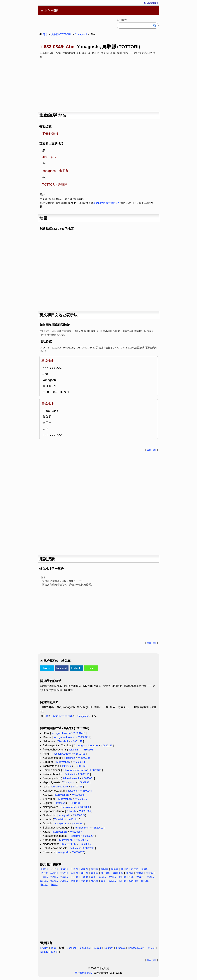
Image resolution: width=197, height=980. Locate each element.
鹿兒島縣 (106, 873)
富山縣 (122, 881)
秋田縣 (54, 869)
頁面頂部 (152, 450)
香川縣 (94, 873)
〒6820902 (78, 795)
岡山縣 (122, 877)
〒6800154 (86, 791)
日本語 (55, 952)
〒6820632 (78, 824)
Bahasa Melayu (137, 948)
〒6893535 (83, 782)
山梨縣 (54, 885)
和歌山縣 (134, 881)
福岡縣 (104, 869)
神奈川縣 (118, 873)
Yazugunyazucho (62, 754)
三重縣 (44, 877)
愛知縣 (44, 869)
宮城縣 (54, 877)
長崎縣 (84, 877)
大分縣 (112, 877)
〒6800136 (84, 758)
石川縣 (74, 873)
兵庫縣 (54, 873)
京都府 (150, 873)
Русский (97, 948)
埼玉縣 (44, 881)
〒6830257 (78, 852)
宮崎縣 (64, 877)
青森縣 (64, 869)
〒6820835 (85, 844)
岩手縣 (84, 873)
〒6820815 (81, 799)
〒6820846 (82, 840)
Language (151, 3)
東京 (103, 881)
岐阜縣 (125, 869)
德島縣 (94, 881)
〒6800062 (80, 766)
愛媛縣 (84, 869)
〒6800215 (88, 848)
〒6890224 (89, 836)
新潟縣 (102, 877)
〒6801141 (73, 819)
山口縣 (44, 885)
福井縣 (94, 869)
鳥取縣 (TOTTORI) (61, 34)
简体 (54, 948)
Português (84, 948)
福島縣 (115, 869)
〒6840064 (87, 778)
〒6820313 (95, 770)
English (44, 948)
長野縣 (74, 877)
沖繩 (131, 877)
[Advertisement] (99, 84)
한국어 (152, 948)
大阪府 (140, 877)
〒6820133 (106, 746)
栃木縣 (84, 881)
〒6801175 (77, 741)
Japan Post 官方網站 (106, 203)
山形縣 (145, 881)
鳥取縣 (112, 881)
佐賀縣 (150, 877)
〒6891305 (85, 811)
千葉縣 (74, 869)
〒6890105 (87, 750)
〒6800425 (76, 787)
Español (71, 948)
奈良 (93, 877)
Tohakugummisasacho (86, 746)
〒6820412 (97, 828)
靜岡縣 (74, 881)
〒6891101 (74, 803)
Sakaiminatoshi (71, 778)
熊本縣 (140, 873)
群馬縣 (135, 869)
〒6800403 (79, 754)
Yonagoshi (81, 34)
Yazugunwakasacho (65, 737)
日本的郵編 (49, 11)
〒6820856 (84, 807)
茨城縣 (64, 873)
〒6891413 (79, 733)
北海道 (44, 873)
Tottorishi (63, 741)
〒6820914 (79, 762)
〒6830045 (79, 815)
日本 (45, 34)
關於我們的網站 (83, 973)
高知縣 (130, 873)
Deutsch (109, 948)
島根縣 (64, 881)
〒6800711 (84, 737)
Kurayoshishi (63, 762)
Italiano (44, 952)
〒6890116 (83, 774)
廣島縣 (145, 869)
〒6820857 (76, 832)
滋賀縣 (54, 881)
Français (121, 948)
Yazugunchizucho (61, 733)
